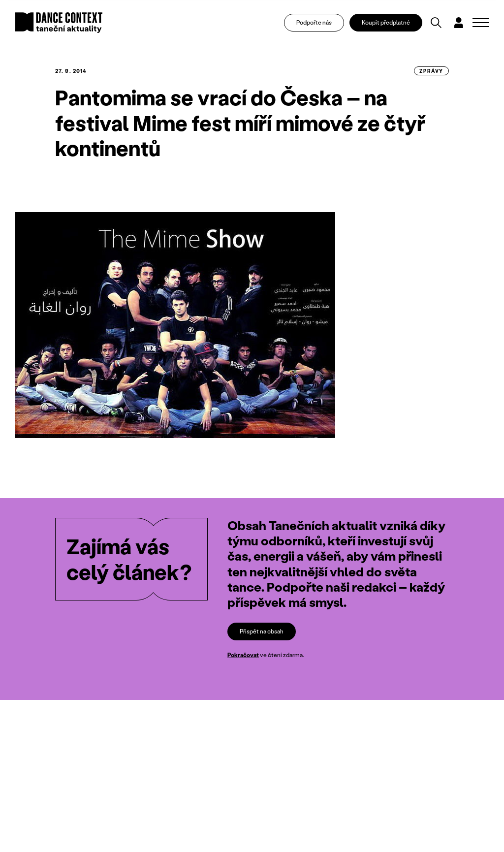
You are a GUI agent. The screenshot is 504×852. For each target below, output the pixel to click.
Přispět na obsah (262, 631)
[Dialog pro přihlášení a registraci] (459, 23)
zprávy (431, 71)
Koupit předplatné (386, 22)
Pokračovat (243, 655)
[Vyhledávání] (436, 23)
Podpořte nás (314, 22)
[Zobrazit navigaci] (481, 23)
